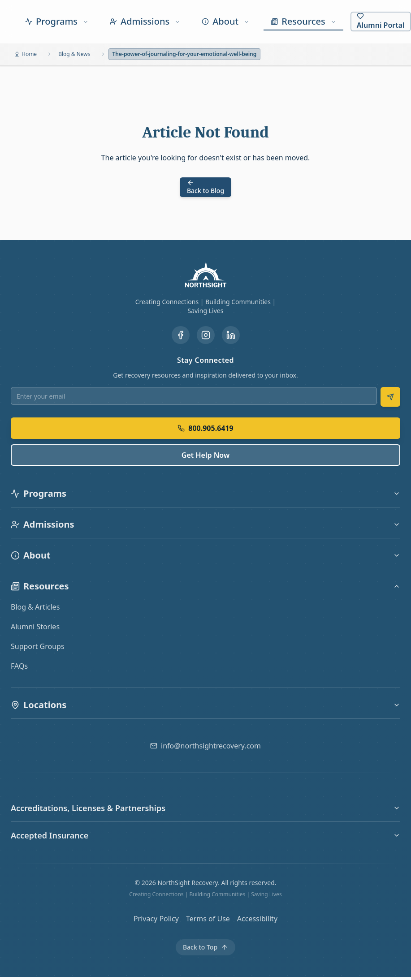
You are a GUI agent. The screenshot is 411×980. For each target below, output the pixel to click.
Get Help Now (205, 455)
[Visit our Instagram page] (206, 335)
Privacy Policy (156, 919)
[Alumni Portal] (381, 21)
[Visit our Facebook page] (181, 335)
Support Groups (38, 646)
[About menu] (225, 21)
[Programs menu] (57, 21)
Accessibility (257, 919)
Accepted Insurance (205, 835)
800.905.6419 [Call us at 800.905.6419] (205, 428)
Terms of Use (208, 919)
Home (26, 54)
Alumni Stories (35, 627)
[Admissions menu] (145, 21)
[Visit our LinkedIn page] (231, 335)
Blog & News (74, 54)
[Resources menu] (303, 21)
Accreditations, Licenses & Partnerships (205, 808)
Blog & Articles (35, 607)
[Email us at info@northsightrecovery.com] (205, 746)
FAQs (19, 666)
